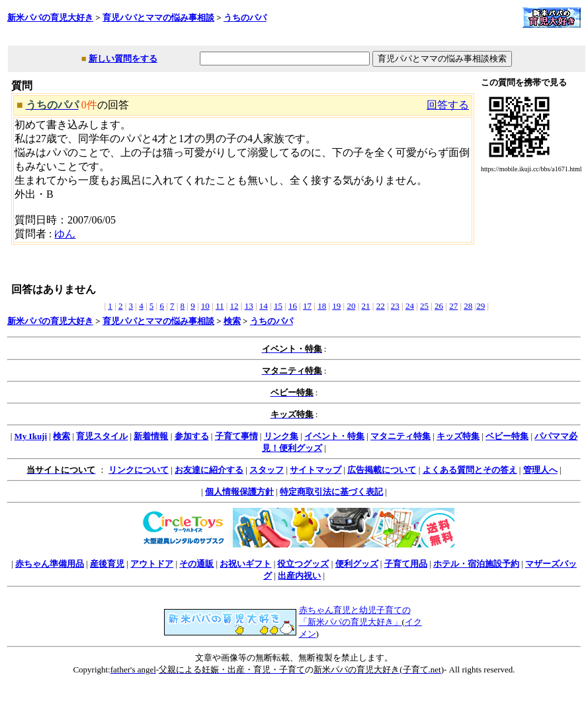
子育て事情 (236, 436)
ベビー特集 (507, 436)
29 (481, 306)
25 (424, 306)
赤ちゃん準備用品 (50, 564)
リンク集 (281, 436)
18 (322, 306)
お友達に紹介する (209, 470)
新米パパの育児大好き (50, 18)
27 (453, 306)
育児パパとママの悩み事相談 (158, 18)
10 (205, 306)
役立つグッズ (303, 564)
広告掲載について (382, 470)
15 (278, 306)
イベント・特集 (334, 436)
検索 (232, 321)
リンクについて (139, 470)
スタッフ (267, 470)
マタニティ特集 (400, 436)
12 (234, 306)
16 (293, 306)
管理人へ (540, 470)
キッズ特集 (458, 436)
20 (351, 306)
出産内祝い (299, 576)
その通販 (196, 564)
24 (410, 306)
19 (336, 306)
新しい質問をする (123, 59)
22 (381, 306)
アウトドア (152, 564)
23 (395, 306)
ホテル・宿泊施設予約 (476, 564)
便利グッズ (357, 564)
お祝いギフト (245, 564)
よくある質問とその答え (470, 470)
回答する (448, 105)
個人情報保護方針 (239, 492)
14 (264, 306)
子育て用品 (406, 564)
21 (366, 306)
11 (220, 306)
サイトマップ (315, 470)
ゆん (65, 234)
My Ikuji (31, 436)
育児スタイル (102, 436)
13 (249, 306)
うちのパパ (245, 18)
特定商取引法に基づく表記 (331, 492)
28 (468, 306)
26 (439, 306)
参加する (192, 436)
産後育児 (107, 564)
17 (307, 306)
